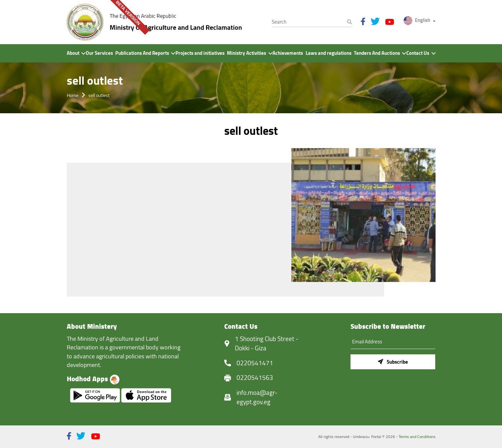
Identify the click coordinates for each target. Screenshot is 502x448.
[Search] (312, 22)
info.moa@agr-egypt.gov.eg (257, 397)
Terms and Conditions (417, 437)
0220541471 (255, 363)
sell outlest (99, 95)
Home (73, 95)
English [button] (417, 20)
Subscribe (393, 362)
